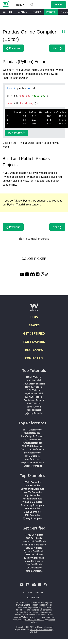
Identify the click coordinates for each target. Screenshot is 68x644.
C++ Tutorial (34, 410)
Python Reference (32, 443)
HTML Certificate (34, 535)
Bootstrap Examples (32, 505)
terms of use (31, 620)
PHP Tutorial (34, 403)
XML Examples (32, 515)
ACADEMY (33, 597)
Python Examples (32, 498)
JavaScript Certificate (34, 541)
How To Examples (32, 492)
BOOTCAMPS (34, 350)
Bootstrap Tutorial (34, 400)
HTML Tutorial (34, 377)
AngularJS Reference (32, 462)
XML (10, 12)
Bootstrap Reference (32, 449)
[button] (32, 5)
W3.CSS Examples (32, 502)
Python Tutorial (16, 205)
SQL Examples (32, 495)
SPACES (34, 325)
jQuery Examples (32, 518)
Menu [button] (20, 5)
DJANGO (23, 12)
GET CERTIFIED (34, 333)
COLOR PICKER (34, 259)
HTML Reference (32, 429)
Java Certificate (34, 561)
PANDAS (51, 12)
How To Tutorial (34, 387)
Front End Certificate (34, 544)
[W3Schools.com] (34, 309)
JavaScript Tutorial (34, 384)
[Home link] (6, 4)
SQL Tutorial (34, 390)
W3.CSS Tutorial (34, 397)
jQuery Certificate (34, 558)
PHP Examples (32, 508)
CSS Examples (32, 485)
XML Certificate (34, 571)
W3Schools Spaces (39, 177)
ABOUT (39, 593)
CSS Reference (32, 433)
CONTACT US (34, 358)
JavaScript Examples (32, 489)
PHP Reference (32, 452)
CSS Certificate (34, 538)
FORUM (28, 593)
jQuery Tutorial (34, 413)
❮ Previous (13, 48)
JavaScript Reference (32, 436)
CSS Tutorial (34, 380)
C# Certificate (34, 567)
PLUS (34, 317)
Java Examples (32, 512)
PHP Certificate (34, 554)
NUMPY (37, 12)
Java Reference (32, 459)
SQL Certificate (34, 548)
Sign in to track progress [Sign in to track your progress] (34, 239)
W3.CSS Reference (32, 446)
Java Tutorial (34, 407)
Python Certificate (34, 551)
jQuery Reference (32, 466)
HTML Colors (32, 456)
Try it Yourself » (16, 133)
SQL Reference (32, 439)
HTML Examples (32, 482)
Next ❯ (57, 48)
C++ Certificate (34, 564)
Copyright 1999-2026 (25, 627)
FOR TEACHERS (34, 342)
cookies (41, 620)
